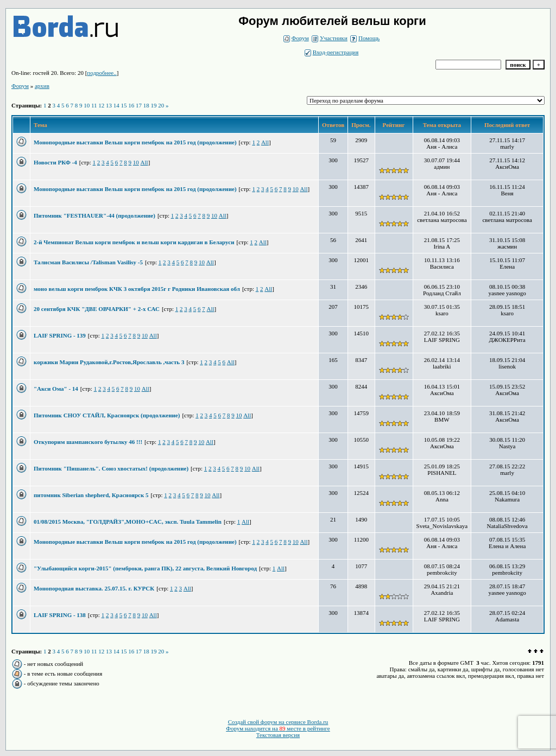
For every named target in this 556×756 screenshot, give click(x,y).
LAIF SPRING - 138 (60, 615)
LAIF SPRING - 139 (60, 335)
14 (116, 105)
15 (124, 105)
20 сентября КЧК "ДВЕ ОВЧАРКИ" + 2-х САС (97, 309)
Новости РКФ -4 (55, 162)
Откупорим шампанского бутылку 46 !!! (88, 442)
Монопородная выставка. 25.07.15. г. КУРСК (94, 588)
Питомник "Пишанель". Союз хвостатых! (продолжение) (111, 468)
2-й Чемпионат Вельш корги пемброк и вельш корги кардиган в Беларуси (134, 242)
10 (87, 105)
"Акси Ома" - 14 (56, 389)
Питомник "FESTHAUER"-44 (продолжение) (94, 215)
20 (161, 105)
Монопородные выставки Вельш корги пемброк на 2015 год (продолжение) (135, 142)
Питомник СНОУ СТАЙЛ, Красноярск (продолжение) (107, 415)
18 (146, 105)
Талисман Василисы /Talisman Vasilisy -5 (88, 262)
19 (154, 105)
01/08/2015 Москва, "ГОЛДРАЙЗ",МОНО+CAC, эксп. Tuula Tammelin (128, 522)
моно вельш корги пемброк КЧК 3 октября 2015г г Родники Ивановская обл (137, 289)
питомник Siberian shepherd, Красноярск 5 (91, 495)
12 (101, 105)
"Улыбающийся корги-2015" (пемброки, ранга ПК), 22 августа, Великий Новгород (145, 568)
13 (109, 105)
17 (139, 105)
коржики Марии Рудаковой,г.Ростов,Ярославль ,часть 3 (109, 362)
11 (94, 105)
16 (131, 105)
